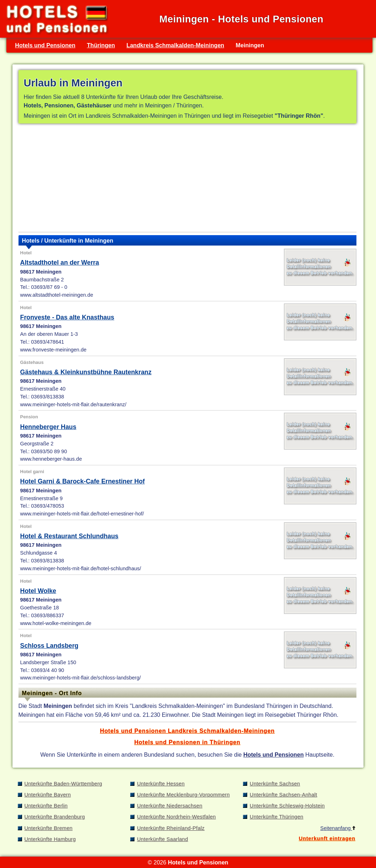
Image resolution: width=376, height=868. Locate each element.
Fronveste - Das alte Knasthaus (67, 317)
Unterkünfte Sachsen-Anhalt (284, 795)
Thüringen (101, 45)
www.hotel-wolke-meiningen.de (56, 623)
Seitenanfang (338, 828)
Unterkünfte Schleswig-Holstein (287, 806)
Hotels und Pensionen (45, 45)
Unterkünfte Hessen (161, 784)
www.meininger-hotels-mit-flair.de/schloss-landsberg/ (81, 678)
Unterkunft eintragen (327, 838)
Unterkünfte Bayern (48, 795)
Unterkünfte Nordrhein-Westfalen (176, 817)
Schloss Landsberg (49, 646)
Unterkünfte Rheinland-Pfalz (171, 828)
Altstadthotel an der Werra (60, 263)
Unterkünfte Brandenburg (55, 817)
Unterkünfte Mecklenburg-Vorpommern (183, 795)
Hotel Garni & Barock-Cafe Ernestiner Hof (83, 481)
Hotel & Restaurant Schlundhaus (69, 536)
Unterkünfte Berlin (46, 806)
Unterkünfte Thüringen (277, 817)
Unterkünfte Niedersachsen (170, 806)
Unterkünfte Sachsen (275, 784)
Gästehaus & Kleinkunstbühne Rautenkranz (86, 372)
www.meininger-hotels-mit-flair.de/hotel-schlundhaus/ (81, 568)
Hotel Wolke (38, 591)
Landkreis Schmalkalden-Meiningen (176, 45)
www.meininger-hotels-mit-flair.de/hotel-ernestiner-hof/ (82, 514)
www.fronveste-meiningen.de (54, 350)
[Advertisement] (187, 179)
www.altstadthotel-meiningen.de (57, 295)
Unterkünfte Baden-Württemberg (63, 784)
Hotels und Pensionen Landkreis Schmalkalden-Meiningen (187, 731)
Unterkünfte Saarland (162, 839)
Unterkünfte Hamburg (50, 839)
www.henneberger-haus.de (51, 459)
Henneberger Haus (48, 427)
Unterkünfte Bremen (49, 828)
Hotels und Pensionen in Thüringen (187, 742)
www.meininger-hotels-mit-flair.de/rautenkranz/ (73, 404)
